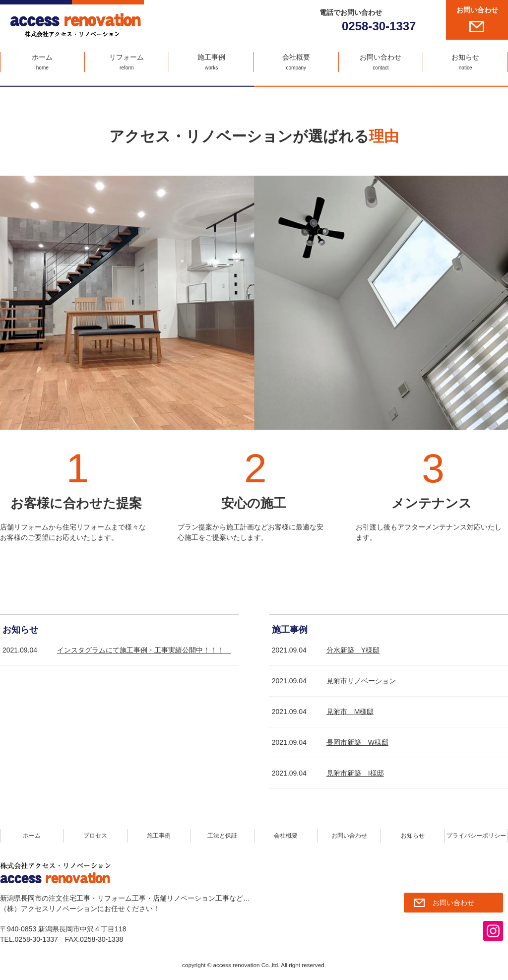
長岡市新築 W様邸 (357, 742)
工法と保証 (222, 836)
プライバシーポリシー (476, 836)
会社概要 (296, 63)
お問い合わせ (477, 10)
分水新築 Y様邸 (353, 650)
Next (495, 303)
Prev (13, 303)
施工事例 (211, 63)
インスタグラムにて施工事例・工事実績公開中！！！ (144, 650)
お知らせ (465, 63)
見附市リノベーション (361, 681)
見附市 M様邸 (350, 712)
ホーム (42, 63)
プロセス (95, 836)
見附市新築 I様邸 (355, 773)
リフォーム (127, 63)
